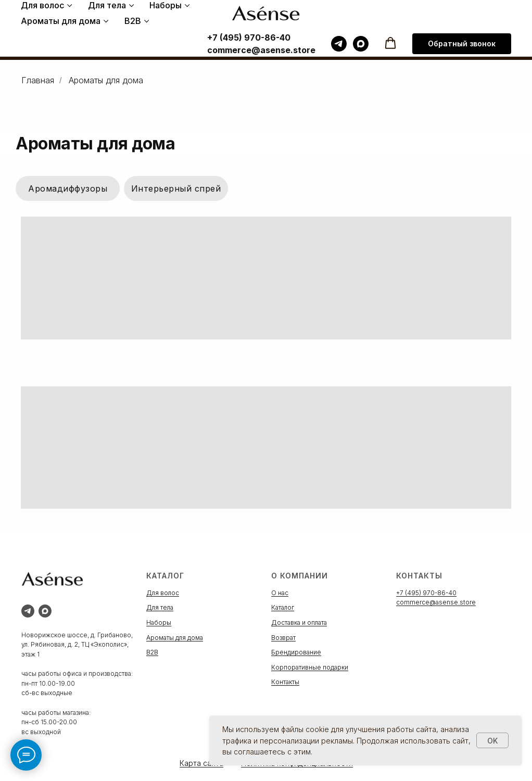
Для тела (107, 5)
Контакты (285, 682)
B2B (133, 21)
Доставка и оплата (299, 622)
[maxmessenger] (361, 44)
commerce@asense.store (261, 50)
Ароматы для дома (61, 21)
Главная (38, 80)
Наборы (166, 5)
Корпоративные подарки (310, 667)
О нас (280, 593)
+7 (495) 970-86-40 (249, 37)
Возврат (283, 638)
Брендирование (296, 652)
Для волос (42, 5)
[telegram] (339, 44)
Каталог (283, 607)
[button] (390, 43)
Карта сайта (201, 763)
